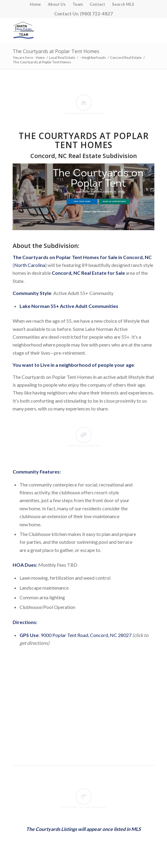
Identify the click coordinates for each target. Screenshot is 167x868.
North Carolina (30, 265)
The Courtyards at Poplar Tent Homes (56, 51)
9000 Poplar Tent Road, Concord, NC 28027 (86, 635)
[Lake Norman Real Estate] (69, 30)
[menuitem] (36, 4)
